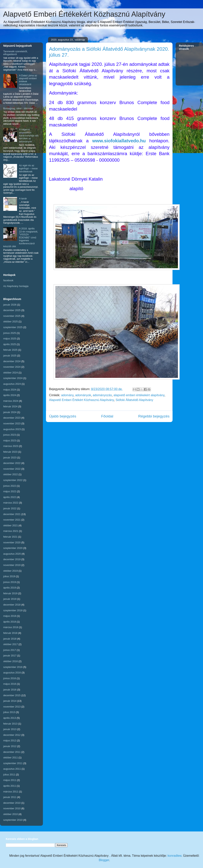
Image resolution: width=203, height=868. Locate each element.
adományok (83, 395)
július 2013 (9, 712)
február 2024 (10, 406)
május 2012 (10, 740)
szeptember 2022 (13, 480)
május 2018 (10, 616)
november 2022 (12, 469)
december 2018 (12, 605)
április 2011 (10, 786)
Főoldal (107, 416)
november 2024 (12, 367)
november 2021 (12, 520)
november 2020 (12, 542)
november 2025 (12, 316)
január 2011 (10, 797)
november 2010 (12, 808)
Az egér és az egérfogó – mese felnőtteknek (28, 168)
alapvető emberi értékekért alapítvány (139, 395)
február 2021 (10, 537)
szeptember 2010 (13, 820)
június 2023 (10, 435)
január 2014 (10, 701)
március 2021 (11, 531)
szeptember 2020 (13, 548)
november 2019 (12, 565)
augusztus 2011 (12, 769)
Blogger (104, 860)
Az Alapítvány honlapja (16, 286)
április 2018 (10, 622)
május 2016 (10, 684)
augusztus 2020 (12, 554)
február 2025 (10, 350)
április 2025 (10, 344)
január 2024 (10, 412)
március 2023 (11, 446)
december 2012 (12, 735)
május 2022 (10, 491)
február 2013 (10, 724)
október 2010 (11, 814)
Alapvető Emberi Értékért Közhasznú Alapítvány (81, 400)
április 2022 (10, 497)
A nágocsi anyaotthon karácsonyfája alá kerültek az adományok (29, 135)
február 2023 (10, 452)
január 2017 (10, 656)
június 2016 (10, 678)
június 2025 (10, 333)
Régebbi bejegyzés (154, 416)
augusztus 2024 (12, 384)
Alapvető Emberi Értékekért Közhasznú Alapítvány (84, 14)
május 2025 (10, 339)
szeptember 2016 (13, 667)
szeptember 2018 (13, 610)
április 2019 (10, 588)
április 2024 (10, 395)
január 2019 (10, 599)
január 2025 (10, 356)
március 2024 (11, 401)
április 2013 (10, 718)
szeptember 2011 (13, 763)
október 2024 (11, 373)
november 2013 (12, 707)
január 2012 (10, 746)
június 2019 (10, 582)
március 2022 (11, 503)
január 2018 (10, 639)
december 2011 (12, 752)
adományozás (102, 395)
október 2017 (11, 644)
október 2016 (11, 661)
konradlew (174, 856)
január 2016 (10, 690)
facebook (8, 280)
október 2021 (11, 525)
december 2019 (12, 559)
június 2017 (10, 650)
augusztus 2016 (12, 673)
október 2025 (11, 322)
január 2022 (10, 508)
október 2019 (11, 571)
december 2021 (12, 514)
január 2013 (10, 729)
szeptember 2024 (13, 378)
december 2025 (12, 310)
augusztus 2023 (12, 429)
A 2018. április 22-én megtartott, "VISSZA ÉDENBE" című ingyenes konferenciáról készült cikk (21, 238)
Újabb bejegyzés (63, 416)
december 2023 (12, 418)
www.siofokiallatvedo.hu (119, 141)
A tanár (23, 198)
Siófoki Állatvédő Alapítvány (134, 400)
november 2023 (12, 423)
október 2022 (11, 474)
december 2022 (12, 463)
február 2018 (10, 633)
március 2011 (11, 792)
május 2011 (10, 780)
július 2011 (9, 775)
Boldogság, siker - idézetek (18, 108)
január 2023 (10, 458)
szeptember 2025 (13, 327)
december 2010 (12, 803)
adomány (67, 395)
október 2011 (11, 758)
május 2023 (10, 441)
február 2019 (10, 593)
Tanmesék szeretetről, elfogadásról (15, 53)
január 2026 (10, 305)
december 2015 (12, 695)
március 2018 (11, 627)
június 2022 (10, 486)
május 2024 (10, 390)
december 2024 (12, 361)
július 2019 (9, 576)
